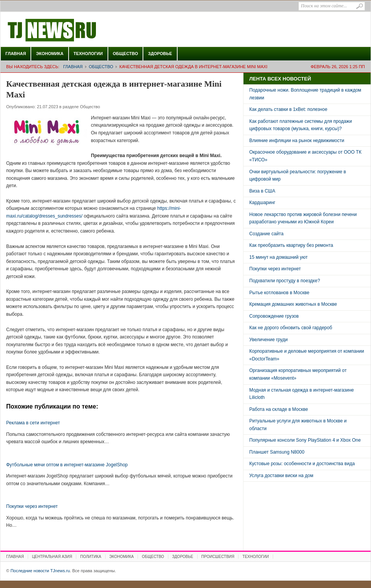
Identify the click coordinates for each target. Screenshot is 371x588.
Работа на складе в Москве (279, 409)
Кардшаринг (262, 203)
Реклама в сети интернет (33, 423)
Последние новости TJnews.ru (74, 30)
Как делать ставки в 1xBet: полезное (288, 109)
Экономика (50, 54)
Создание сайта (266, 234)
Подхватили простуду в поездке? (285, 281)
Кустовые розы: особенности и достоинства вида (302, 464)
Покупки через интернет (32, 506)
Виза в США (262, 191)
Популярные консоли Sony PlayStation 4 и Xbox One (305, 440)
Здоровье (160, 54)
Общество (126, 54)
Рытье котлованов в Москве (279, 293)
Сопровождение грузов (274, 316)
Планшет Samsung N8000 (277, 452)
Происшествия (218, 557)
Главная (16, 54)
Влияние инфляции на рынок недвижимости (297, 141)
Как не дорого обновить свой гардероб (291, 328)
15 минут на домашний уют (279, 257)
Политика (91, 557)
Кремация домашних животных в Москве (293, 304)
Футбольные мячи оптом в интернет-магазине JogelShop (67, 465)
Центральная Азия (52, 557)
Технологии (88, 54)
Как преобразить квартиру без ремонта (291, 245)
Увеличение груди (269, 340)
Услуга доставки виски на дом (281, 476)
